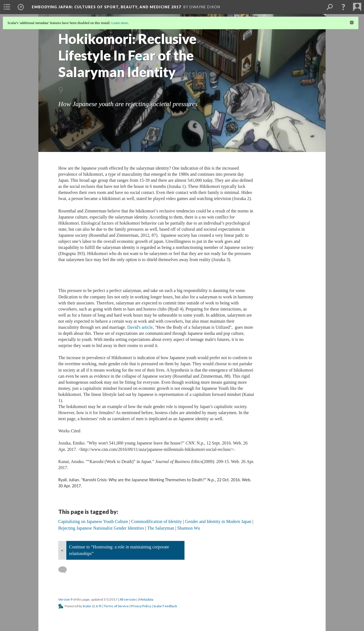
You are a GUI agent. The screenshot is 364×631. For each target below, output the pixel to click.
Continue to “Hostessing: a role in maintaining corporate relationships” (119, 550)
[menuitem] (7, 7)
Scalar (87, 606)
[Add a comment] (65, 570)
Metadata (146, 599)
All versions (128, 599)
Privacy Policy (141, 606)
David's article (140, 327)
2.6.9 (97, 606)
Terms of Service (116, 606)
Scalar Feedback (165, 606)
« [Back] (62, 550)
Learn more (120, 23)
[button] (343, 7)
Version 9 (65, 599)
